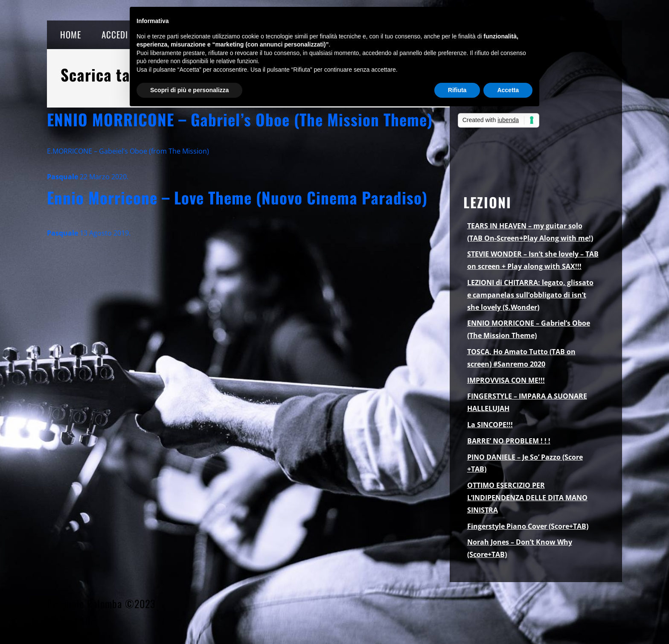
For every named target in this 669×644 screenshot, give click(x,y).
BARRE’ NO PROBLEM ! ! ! (509, 441)
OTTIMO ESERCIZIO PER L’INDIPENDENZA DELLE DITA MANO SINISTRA (527, 498)
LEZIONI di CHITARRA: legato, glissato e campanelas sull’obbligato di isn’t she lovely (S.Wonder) (530, 295)
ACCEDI (115, 34)
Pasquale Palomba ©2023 (101, 603)
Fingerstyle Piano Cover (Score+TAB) (528, 526)
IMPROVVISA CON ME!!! (506, 380)
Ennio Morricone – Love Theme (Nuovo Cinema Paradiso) (237, 197)
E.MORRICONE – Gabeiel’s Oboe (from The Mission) (128, 151)
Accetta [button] (508, 90)
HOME (71, 34)
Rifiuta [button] (457, 90)
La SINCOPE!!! (490, 425)
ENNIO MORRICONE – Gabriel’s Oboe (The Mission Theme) (240, 119)
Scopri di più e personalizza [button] (189, 90)
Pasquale (63, 177)
